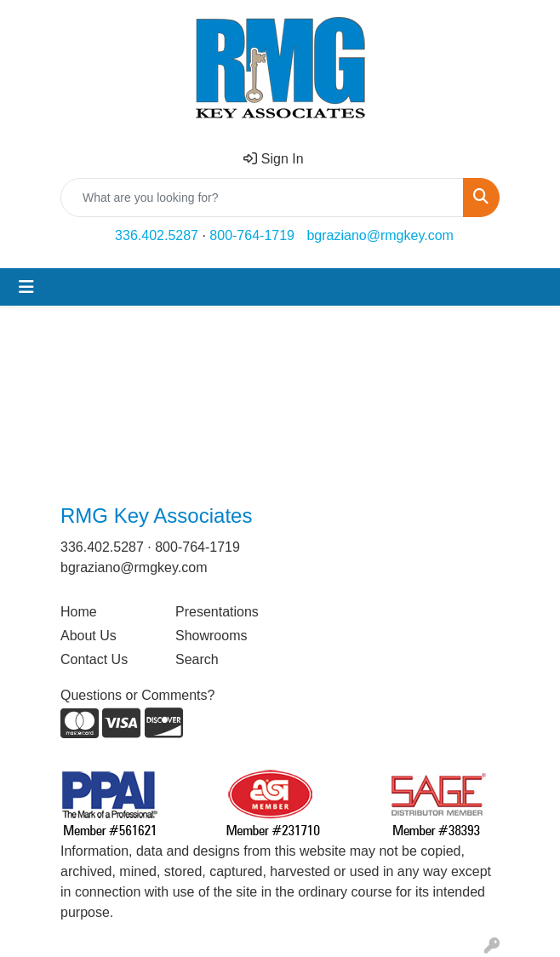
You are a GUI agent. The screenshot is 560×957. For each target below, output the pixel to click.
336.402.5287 (157, 235)
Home (79, 612)
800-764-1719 (252, 235)
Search (197, 659)
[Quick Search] (262, 198)
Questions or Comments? (137, 695)
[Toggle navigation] (26, 287)
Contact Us (94, 659)
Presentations (217, 612)
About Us (89, 636)
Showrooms (211, 636)
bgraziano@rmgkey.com (380, 235)
